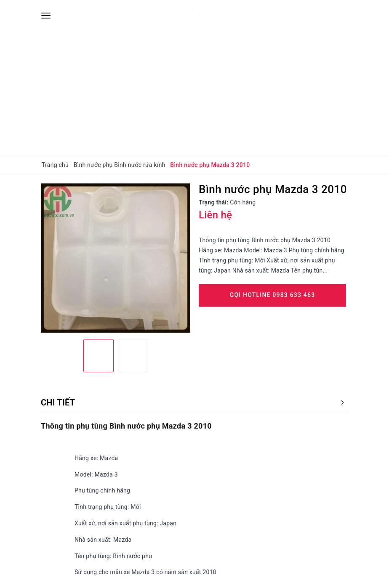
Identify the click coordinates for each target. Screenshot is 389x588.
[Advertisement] (194, 93)
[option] (116, 258)
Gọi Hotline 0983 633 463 (273, 295)
